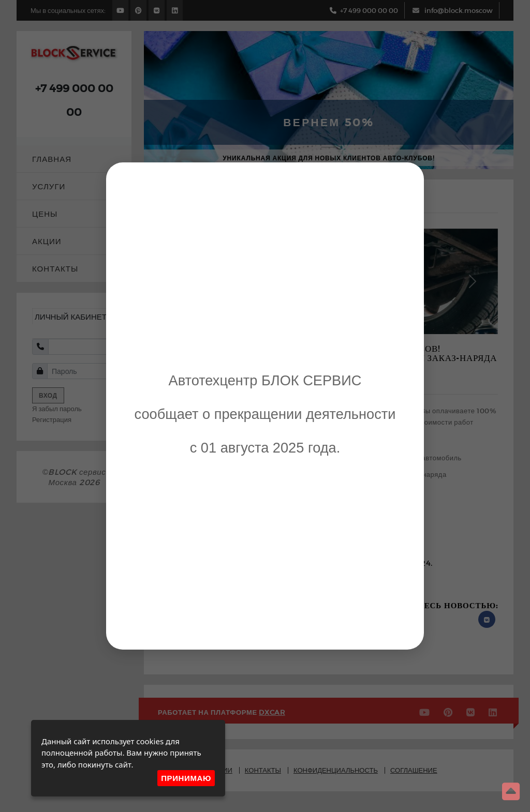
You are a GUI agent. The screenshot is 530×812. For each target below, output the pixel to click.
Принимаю (186, 778)
